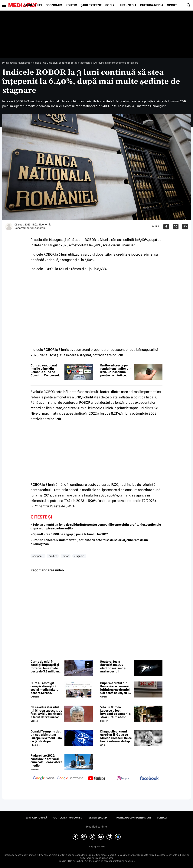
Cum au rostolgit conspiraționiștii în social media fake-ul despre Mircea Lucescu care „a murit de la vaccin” (46, 688)
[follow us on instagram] (123, 779)
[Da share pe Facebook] (166, 227)
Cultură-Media (152, 5)
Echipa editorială (36, 818)
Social (111, 5)
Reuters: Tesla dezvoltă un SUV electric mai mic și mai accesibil (113, 667)
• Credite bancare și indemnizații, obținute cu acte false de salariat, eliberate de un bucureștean (89, 542)
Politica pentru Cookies (67, 818)
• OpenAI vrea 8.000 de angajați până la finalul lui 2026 (69, 534)
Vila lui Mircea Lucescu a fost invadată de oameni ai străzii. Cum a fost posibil (116, 712)
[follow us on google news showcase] (70, 779)
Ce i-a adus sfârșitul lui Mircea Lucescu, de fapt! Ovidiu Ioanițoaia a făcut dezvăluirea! (46, 712)
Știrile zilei (33, 5)
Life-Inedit (128, 5)
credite (53, 556)
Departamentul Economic (30, 228)
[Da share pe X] (176, 227)
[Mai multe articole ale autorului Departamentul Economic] (9, 227)
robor (66, 556)
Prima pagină (10, 63)
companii (38, 556)
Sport (172, 5)
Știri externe (91, 5)
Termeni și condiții (99, 818)
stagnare (79, 556)
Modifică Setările (96, 827)
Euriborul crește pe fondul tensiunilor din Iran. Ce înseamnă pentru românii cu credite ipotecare (116, 370)
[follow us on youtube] (96, 779)
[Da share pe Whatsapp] (185, 227)
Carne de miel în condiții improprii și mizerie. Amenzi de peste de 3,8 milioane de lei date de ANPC (46, 667)
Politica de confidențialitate (134, 818)
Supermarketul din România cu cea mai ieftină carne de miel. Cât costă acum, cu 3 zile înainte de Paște (115, 688)
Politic (71, 5)
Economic (54, 5)
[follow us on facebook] (149, 779)
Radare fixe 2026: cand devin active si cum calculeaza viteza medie (46, 761)
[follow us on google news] (44, 779)
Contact (162, 818)
